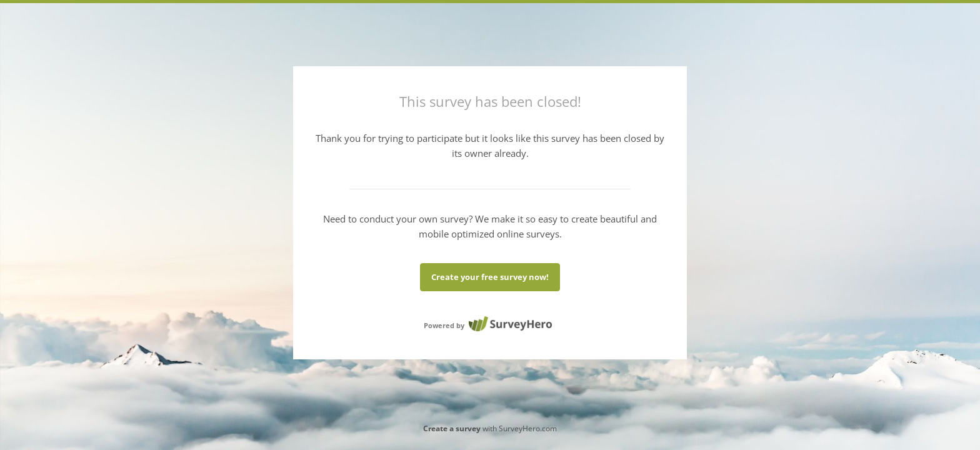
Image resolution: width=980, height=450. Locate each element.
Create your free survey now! (490, 277)
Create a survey (452, 428)
